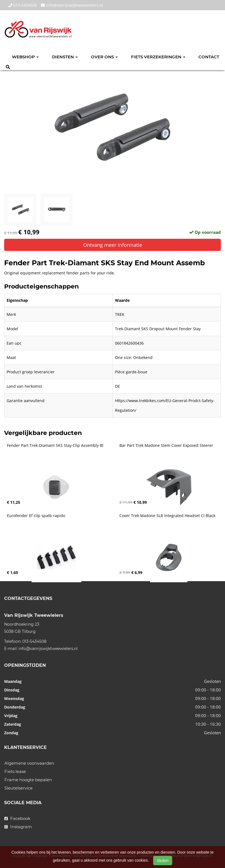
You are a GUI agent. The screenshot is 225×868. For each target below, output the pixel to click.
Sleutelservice (19, 788)
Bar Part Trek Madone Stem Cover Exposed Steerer (166, 445)
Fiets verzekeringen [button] (158, 57)
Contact (209, 57)
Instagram (18, 827)
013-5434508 (23, 5)
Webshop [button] (25, 57)
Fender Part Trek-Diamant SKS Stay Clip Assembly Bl (55, 445)
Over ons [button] (104, 57)
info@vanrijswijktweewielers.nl (72, 5)
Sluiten (163, 861)
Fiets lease (15, 771)
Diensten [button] (65, 57)
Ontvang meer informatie (113, 245)
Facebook (17, 818)
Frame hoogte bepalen (28, 780)
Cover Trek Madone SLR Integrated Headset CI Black (167, 516)
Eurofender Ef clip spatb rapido (36, 516)
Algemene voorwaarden (29, 763)
